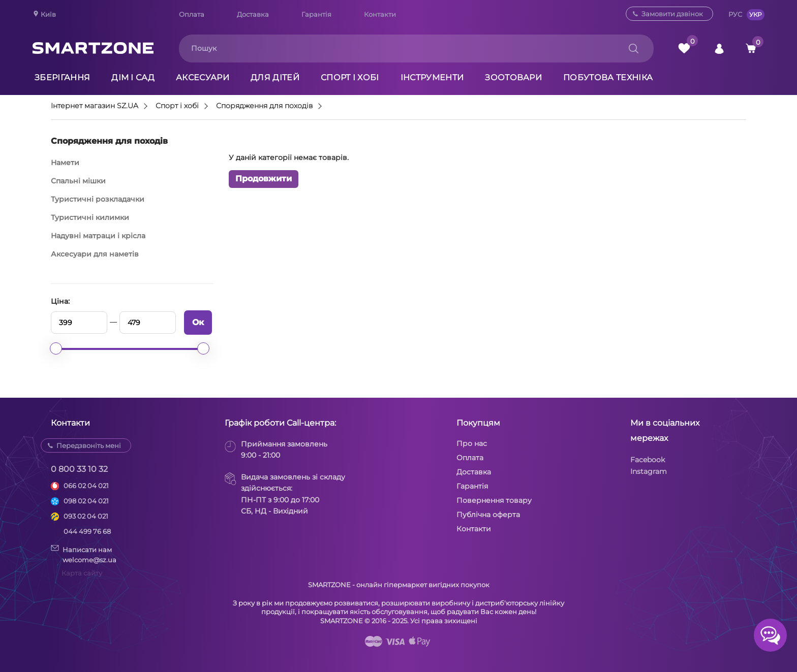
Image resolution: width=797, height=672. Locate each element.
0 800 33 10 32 (79, 469)
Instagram (649, 471)
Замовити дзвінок (672, 14)
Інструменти (432, 77)
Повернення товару (494, 500)
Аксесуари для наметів (95, 254)
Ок (198, 322)
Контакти (380, 14)
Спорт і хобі (350, 77)
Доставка (253, 14)
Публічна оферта (488, 515)
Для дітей (275, 77)
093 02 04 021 (86, 516)
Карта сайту (82, 573)
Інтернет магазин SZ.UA (95, 106)
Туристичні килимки (90, 217)
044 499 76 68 (87, 531)
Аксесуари (203, 77)
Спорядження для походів (264, 106)
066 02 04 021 (86, 486)
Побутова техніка (608, 77)
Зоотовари (513, 77)
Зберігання (62, 77)
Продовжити (264, 179)
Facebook (648, 460)
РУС (735, 14)
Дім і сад (133, 77)
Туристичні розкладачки (98, 199)
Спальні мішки (78, 181)
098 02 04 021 (86, 501)
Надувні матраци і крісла (98, 236)
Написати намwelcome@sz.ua (84, 554)
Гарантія (316, 14)
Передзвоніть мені (89, 445)
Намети (65, 163)
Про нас (472, 443)
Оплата (192, 14)
